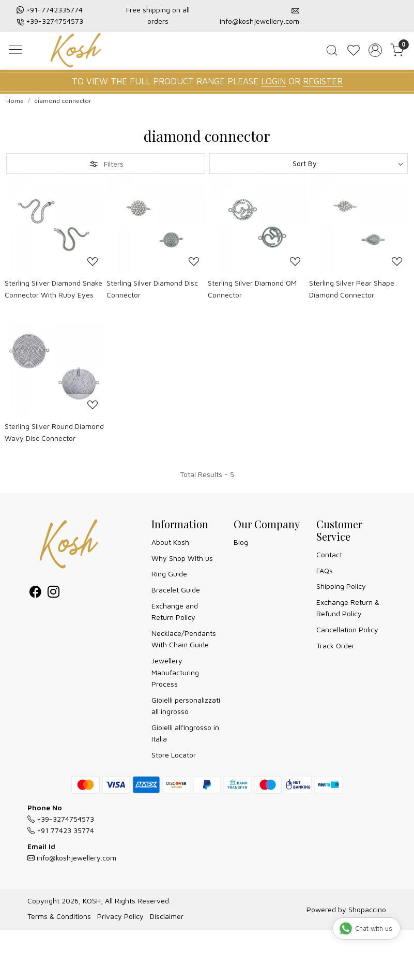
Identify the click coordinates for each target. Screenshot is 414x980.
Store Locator (174, 755)
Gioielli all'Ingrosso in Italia (185, 733)
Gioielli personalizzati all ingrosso (186, 706)
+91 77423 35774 (61, 830)
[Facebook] (35, 594)
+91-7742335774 (54, 10)
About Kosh (170, 542)
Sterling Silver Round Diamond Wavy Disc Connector (54, 432)
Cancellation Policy (347, 629)
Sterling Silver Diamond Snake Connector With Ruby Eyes (53, 288)
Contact (329, 554)
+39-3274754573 (55, 21)
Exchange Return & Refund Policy (348, 608)
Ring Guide (169, 574)
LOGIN (273, 81)
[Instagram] (53, 594)
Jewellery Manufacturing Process (175, 672)
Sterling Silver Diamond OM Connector (252, 288)
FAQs (325, 570)
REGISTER (323, 81)
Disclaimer (167, 916)
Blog (241, 542)
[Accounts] (375, 50)
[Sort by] (309, 164)
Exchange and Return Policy (175, 611)
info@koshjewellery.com (259, 21)
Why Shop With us (182, 558)
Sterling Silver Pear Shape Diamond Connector (352, 288)
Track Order (335, 645)
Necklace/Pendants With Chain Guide (184, 639)
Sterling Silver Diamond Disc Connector (152, 288)
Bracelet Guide (176, 590)
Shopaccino (367, 909)
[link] (332, 50)
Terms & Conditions (59, 916)
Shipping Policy (341, 586)
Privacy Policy (120, 916)
